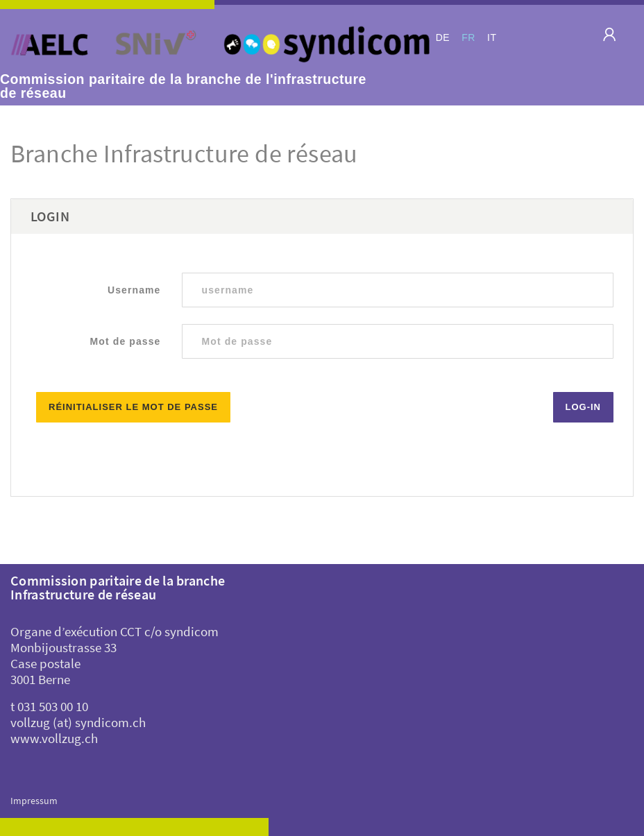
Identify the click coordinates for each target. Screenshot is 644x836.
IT (492, 37)
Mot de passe (126, 341)
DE (443, 37)
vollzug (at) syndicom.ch (78, 722)
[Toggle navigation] (604, 39)
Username (134, 290)
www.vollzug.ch (54, 738)
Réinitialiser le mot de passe (133, 407)
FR (468, 37)
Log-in (584, 407)
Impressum (34, 801)
